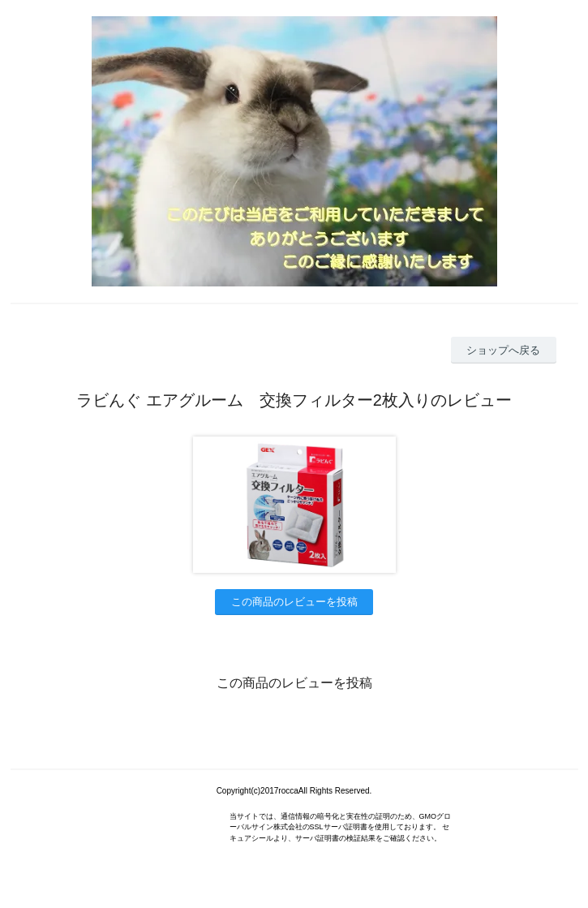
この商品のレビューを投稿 (294, 602)
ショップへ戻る (503, 350)
